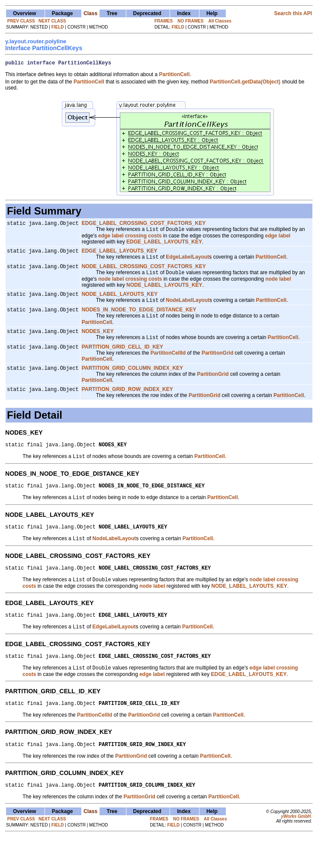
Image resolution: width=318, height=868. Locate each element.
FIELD (58, 27)
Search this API (293, 13)
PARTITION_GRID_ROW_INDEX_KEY (127, 404)
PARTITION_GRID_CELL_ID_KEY (122, 359)
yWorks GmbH (296, 847)
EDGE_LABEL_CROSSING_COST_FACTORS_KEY (144, 225)
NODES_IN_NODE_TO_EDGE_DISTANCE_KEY (139, 319)
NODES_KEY (98, 342)
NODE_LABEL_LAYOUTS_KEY (120, 301)
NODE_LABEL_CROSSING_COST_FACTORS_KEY (144, 272)
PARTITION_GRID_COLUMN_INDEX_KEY (132, 381)
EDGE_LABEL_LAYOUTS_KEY (120, 255)
